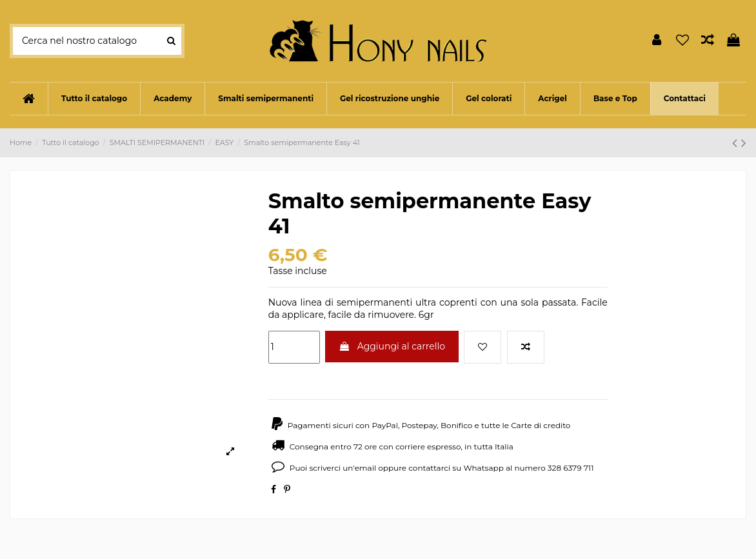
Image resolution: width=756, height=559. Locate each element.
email (366, 468)
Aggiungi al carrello (392, 346)
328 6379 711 (571, 468)
